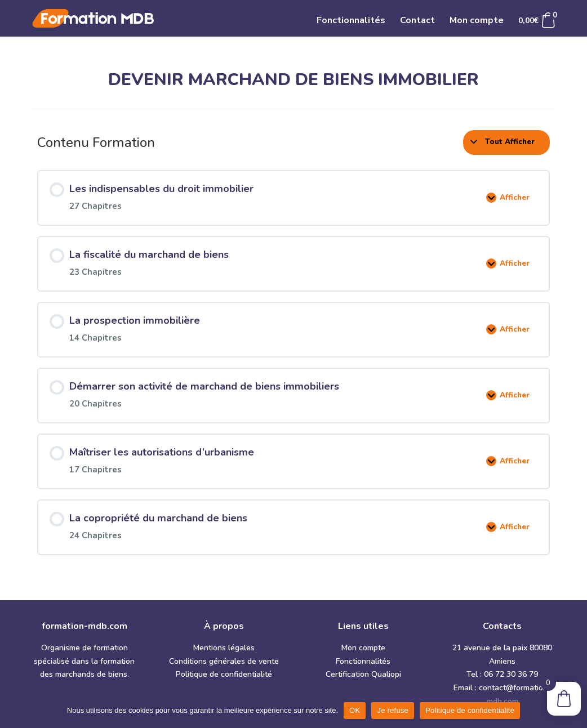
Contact (417, 21)
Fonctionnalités (351, 21)
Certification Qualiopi (363, 674)
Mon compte (477, 21)
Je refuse (393, 710)
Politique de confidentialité (224, 674)
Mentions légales (224, 648)
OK (355, 710)
